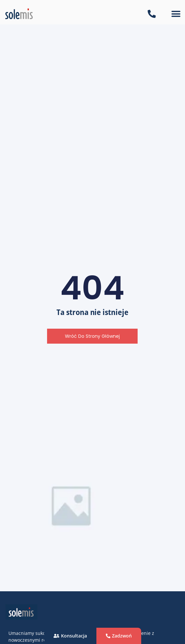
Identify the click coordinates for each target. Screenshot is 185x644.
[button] (176, 14)
